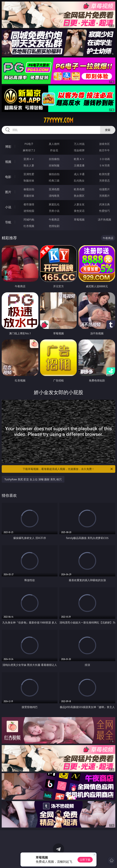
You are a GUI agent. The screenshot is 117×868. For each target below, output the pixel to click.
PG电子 (29, 144)
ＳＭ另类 (104, 165)
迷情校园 (29, 211)
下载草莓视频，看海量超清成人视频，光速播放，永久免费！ (68, 469)
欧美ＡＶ (79, 159)
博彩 (8, 147)
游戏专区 (104, 144)
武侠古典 (104, 204)
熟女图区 (79, 196)
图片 (8, 192)
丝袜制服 (54, 165)
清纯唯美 (54, 196)
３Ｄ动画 (104, 159)
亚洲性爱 (29, 174)
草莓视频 (79, 219)
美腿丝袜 (29, 196)
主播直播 (79, 165)
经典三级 (54, 181)
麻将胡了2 (29, 150)
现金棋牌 (79, 150)
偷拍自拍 (54, 174)
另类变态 (104, 181)
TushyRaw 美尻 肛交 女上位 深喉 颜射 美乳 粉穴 (33, 479)
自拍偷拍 (54, 159)
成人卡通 (79, 174)
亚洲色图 (54, 189)
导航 (8, 222)
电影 (8, 177)
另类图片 (104, 196)
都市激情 (29, 204)
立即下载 (85, 860)
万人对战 (79, 144)
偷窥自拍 (29, 189)
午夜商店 (54, 219)
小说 (8, 207)
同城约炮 (29, 219)
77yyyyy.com (58, 120)
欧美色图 (79, 189)
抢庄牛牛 (104, 150)
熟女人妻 (29, 165)
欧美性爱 (104, 174)
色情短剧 (54, 226)
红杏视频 (29, 226)
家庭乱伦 (54, 204)
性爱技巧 (104, 211)
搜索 (108, 130)
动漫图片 (104, 189)
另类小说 (54, 211)
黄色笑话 (79, 211)
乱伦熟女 (79, 181)
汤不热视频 (104, 219)
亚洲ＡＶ (29, 159)
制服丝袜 (29, 181)
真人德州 (54, 144)
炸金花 (54, 150)
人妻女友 (79, 204)
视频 (8, 162)
